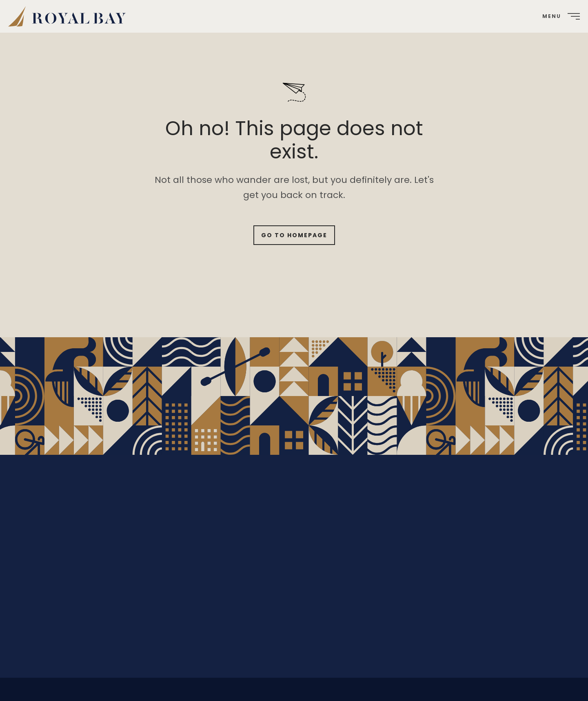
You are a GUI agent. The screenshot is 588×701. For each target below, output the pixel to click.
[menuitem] (70, 16)
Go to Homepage (294, 235)
